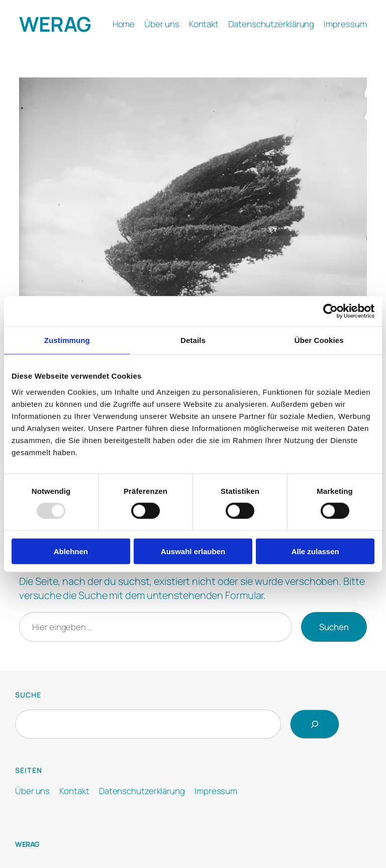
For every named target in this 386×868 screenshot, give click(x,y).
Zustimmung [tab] (67, 340)
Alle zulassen (315, 551)
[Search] (315, 724)
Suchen (334, 627)
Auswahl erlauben (193, 551)
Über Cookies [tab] (319, 340)
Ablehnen (71, 551)
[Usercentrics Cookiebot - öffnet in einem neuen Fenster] (330, 311)
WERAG (55, 24)
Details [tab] (193, 340)
